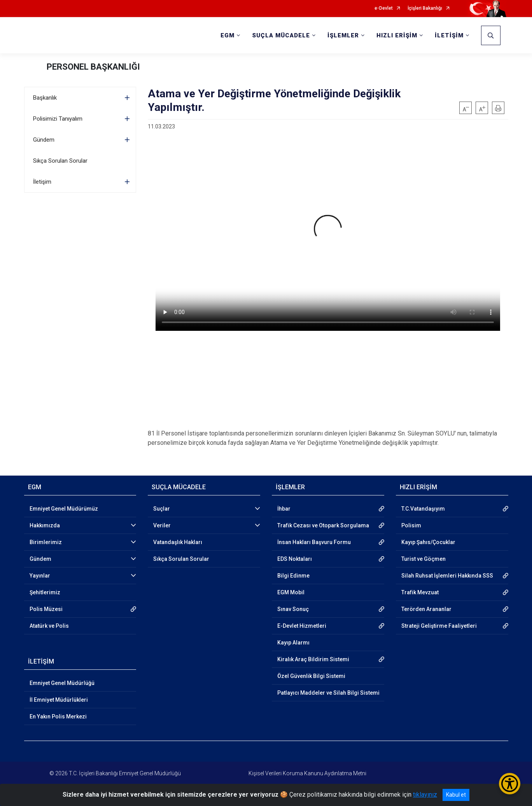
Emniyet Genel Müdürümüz (64, 509)
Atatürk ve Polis (49, 626)
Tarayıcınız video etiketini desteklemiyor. (328, 234)
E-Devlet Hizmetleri (302, 626)
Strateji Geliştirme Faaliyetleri (439, 626)
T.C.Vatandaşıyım (423, 509)
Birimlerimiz (46, 542)
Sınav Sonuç (293, 609)
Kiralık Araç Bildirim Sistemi (313, 659)
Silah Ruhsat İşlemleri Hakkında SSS (447, 576)
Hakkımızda (45, 525)
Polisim (411, 525)
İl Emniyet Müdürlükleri (59, 700)
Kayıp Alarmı (293, 643)
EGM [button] (227, 35)
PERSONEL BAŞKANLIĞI (93, 67)
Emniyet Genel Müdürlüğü (62, 683)
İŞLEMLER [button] (343, 35)
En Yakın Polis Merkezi (58, 716)
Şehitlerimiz (45, 592)
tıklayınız (425, 795)
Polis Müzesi (46, 609)
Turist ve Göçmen (423, 559)
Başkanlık (45, 98)
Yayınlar (40, 576)
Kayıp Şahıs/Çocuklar (428, 542)
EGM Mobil (291, 592)
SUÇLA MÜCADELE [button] (281, 35)
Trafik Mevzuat (420, 592)
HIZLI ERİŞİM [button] (397, 35)
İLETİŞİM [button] (449, 35)
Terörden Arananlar (426, 609)
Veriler (162, 525)
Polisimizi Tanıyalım (58, 119)
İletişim (42, 182)
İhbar (284, 509)
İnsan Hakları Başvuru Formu (314, 542)
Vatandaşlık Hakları (178, 542)
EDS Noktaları (295, 559)
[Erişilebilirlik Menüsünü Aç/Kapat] (510, 784)
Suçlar (162, 509)
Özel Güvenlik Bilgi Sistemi (311, 676)
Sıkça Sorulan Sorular (60, 161)
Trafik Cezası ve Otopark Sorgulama (323, 525)
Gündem (44, 140)
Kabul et (456, 795)
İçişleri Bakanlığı (425, 8)
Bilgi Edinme (293, 576)
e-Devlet (384, 8)
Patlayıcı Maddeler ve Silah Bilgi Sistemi (328, 693)
